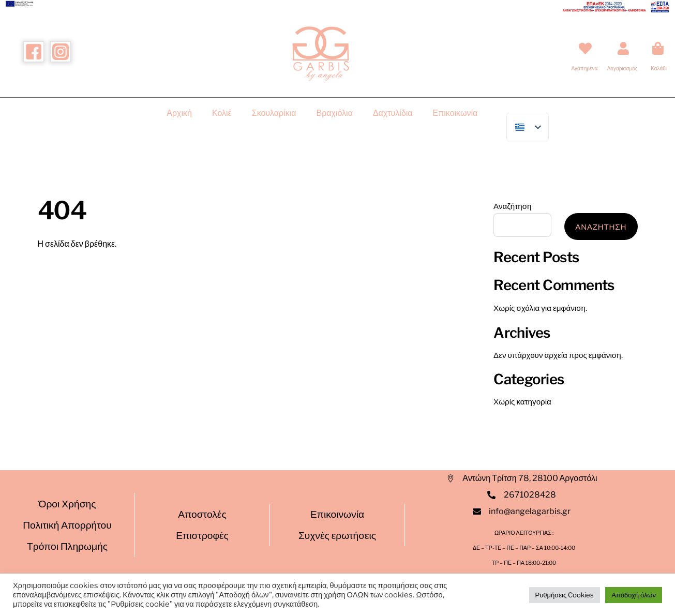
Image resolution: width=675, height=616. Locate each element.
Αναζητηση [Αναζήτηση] (601, 227)
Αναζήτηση (512, 206)
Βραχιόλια (335, 113)
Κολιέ (222, 113)
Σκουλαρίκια (274, 113)
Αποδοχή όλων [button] (634, 595)
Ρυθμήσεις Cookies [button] (565, 595)
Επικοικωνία (455, 113)
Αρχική (179, 113)
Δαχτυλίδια (393, 113)
